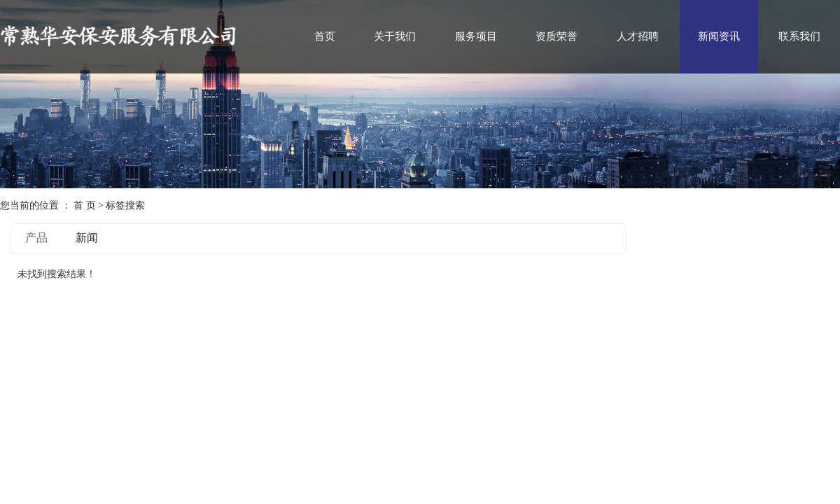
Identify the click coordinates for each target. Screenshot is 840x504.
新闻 (87, 238)
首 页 (85, 205)
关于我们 (395, 36)
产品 (36, 238)
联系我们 (799, 36)
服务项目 (476, 36)
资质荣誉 (556, 36)
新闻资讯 (719, 36)
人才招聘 (638, 36)
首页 (325, 36)
